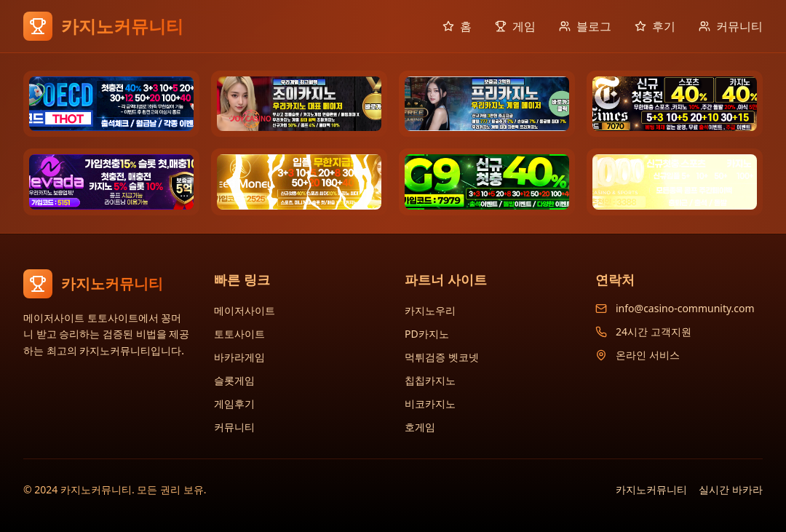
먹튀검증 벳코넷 (442, 357)
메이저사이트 (245, 310)
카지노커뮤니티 (651, 489)
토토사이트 (239, 334)
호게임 (420, 427)
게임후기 (234, 404)
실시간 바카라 (731, 489)
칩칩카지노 (430, 380)
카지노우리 (430, 310)
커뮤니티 (234, 427)
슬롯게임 (234, 380)
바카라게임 (239, 357)
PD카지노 (427, 334)
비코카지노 (430, 404)
